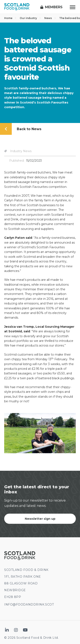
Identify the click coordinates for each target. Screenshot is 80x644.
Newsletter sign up (40, 519)
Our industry (30, 18)
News (50, 18)
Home (10, 18)
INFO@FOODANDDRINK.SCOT (29, 604)
